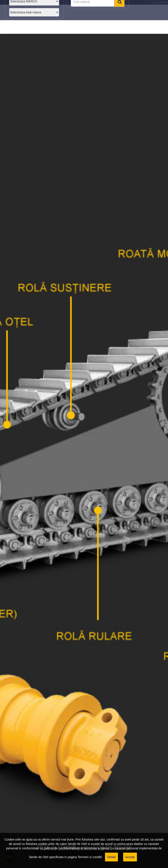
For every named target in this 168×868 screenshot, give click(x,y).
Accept (130, 857)
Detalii (111, 857)
